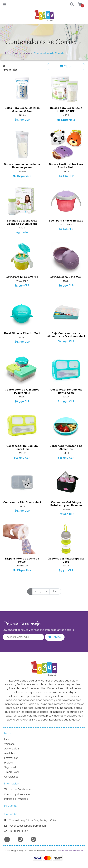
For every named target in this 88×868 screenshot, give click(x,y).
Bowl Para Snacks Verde (22, 277)
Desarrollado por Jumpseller (70, 851)
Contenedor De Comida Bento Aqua (66, 391)
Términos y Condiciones (18, 789)
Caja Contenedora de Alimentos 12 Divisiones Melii (66, 335)
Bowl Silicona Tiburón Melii (22, 333)
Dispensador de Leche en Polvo (22, 560)
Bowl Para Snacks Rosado (66, 221)
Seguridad (10, 767)
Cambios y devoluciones (18, 794)
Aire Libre (10, 753)
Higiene (9, 763)
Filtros (66, 66)
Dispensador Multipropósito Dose (66, 560)
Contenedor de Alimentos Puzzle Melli (22, 391)
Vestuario (9, 744)
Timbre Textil (12, 772)
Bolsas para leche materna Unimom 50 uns (22, 166)
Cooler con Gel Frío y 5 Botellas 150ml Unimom (66, 504)
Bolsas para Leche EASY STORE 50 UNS (66, 110)
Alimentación (22, 53)
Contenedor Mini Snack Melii (22, 502)
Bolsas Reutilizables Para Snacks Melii (66, 166)
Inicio (8, 53)
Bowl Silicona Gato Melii (66, 277)
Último (55, 591)
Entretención (11, 758)
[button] (70, 5)
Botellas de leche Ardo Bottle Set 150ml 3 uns (22, 222)
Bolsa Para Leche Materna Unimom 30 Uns (22, 110)
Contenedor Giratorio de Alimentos (66, 448)
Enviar (55, 637)
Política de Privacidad (16, 799)
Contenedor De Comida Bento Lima (22, 448)
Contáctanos (11, 777)
